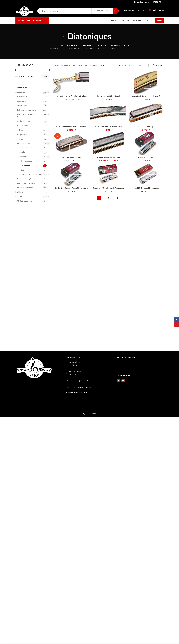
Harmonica (23, 157)
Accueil (56, 65)
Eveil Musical (22, 97)
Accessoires (22, 101)
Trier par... (160, 65)
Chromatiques (26, 161)
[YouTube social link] (123, 381)
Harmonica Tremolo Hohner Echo (109, 127)
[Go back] (65, 36)
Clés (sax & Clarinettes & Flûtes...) (27, 116)
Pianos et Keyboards (25, 188)
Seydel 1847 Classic (146, 157)
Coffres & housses (24, 121)
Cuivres (20, 130)
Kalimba (22, 152)
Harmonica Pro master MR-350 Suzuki (71, 127)
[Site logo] (24, 11)
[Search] (78, 11)
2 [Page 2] (104, 198)
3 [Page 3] (109, 198)
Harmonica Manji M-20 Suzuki (109, 96)
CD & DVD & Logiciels (24, 201)
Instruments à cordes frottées (31, 174)
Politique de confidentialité (76, 392)
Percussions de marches (27, 183)
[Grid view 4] (148, 65)
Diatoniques (26, 165)
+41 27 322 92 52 (156, 2)
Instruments (20, 92)
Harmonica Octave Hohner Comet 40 (146, 96)
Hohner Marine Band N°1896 (109, 157)
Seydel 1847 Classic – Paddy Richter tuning (71, 188)
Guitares (20, 139)
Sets (23, 170)
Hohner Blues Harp (146, 127)
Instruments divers (24, 143)
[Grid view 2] (140, 65)
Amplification (22, 106)
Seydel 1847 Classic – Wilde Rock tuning (109, 188)
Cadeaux (19, 196)
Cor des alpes (22, 126)
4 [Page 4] (113, 198)
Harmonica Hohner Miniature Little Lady (71, 96)
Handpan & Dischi (26, 148)
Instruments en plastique (27, 179)
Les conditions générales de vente (79, 387)
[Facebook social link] (119, 381)
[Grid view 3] (144, 65)
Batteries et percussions (27, 110)
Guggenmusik (22, 135)
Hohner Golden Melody (71, 157)
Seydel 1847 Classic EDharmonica (146, 188)
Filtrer (45, 76)
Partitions (19, 192)
